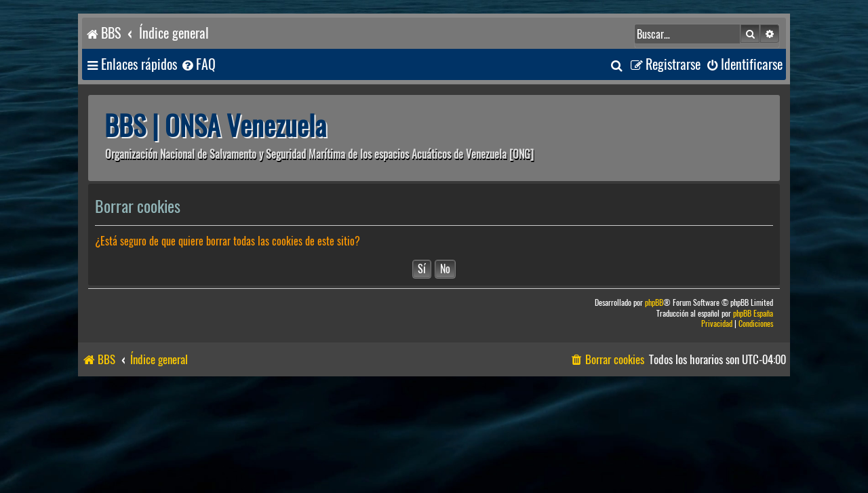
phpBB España (753, 314)
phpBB (654, 303)
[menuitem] (198, 65)
